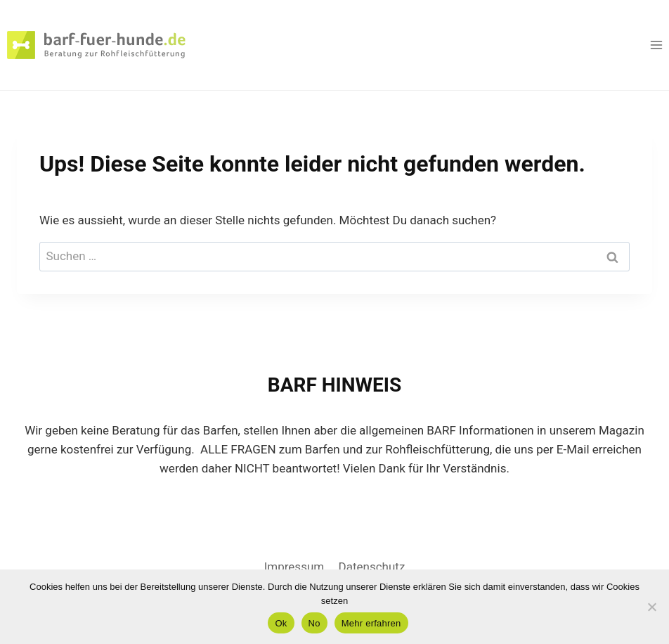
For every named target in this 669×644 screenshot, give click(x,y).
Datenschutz (372, 567)
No (314, 623)
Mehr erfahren (371, 623)
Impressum (294, 567)
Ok (281, 623)
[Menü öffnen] (656, 45)
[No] (651, 607)
